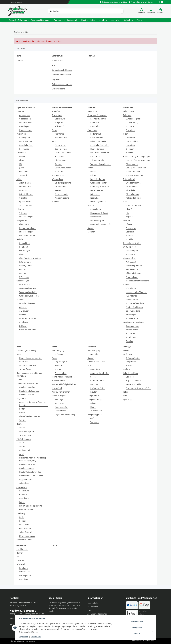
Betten (22, 409)
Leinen (22, 502)
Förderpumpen (61, 160)
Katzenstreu (60, 403)
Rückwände (24, 149)
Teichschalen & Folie (132, 243)
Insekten (20, 560)
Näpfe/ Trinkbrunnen (61, 392)
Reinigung (24, 322)
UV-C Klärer (24, 277)
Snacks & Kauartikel (28, 366)
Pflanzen (20, 209)
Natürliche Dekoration (100, 153)
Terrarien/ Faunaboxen (97, 115)
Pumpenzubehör (133, 172)
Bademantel (25, 450)
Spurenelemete (61, 194)
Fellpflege (59, 399)
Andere (22, 428)
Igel (18, 557)
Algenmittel (24, 224)
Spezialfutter (25, 202)
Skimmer (130, 149)
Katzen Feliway (58, 381)
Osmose (23, 270)
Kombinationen (26, 123)
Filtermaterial (25, 262)
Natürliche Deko (26, 145)
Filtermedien (60, 187)
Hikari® (129, 209)
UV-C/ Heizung (129, 247)
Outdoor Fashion (26, 510)
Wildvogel (21, 564)
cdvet (22, 454)
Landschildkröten (98, 179)
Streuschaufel (61, 411)
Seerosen (130, 232)
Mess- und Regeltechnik (101, 224)
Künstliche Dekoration (100, 145)
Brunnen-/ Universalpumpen (138, 160)
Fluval (22, 160)
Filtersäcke (131, 190)
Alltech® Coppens (133, 205)
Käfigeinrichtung (95, 399)
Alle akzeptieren (137, 622)
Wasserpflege (58, 179)
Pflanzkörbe (131, 228)
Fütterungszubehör (98, 202)
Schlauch (23, 326)
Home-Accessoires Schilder (64, 377)
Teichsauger (131, 315)
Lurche (93, 172)
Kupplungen (131, 337)
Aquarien (20, 111)
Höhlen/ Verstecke (98, 141)
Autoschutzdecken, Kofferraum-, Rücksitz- (33, 404)
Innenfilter (130, 145)
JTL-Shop (152, 641)
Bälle (22, 517)
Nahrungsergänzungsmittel (31, 358)
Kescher (23, 315)
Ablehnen (137, 634)
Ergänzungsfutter (62, 362)
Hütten (22, 413)
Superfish (23, 175)
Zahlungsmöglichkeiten (62, 70)
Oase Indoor (24, 172)
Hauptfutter (95, 369)
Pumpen (23, 273)
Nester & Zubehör (133, 384)
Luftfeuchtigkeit (97, 221)
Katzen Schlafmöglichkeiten (64, 384)
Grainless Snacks (97, 381)
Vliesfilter (59, 172)
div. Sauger (24, 311)
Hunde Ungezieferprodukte (31, 472)
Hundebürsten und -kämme (31, 476)
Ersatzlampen (132, 251)
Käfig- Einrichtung (131, 373)
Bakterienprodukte (27, 228)
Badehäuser (131, 377)
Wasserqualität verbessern (137, 281)
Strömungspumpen (63, 168)
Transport (94, 422)
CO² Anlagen (24, 251)
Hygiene (127, 369)
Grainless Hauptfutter (100, 373)
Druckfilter (130, 138)
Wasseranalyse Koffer (28, 292)
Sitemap (91, 56)
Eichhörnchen (22, 549)
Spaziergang (22, 487)
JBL (21, 164)
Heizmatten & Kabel (99, 213)
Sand (125, 396)
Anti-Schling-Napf (27, 431)
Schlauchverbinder (27, 330)
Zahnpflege (24, 483)
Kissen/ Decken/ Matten (30, 416)
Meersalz (59, 190)
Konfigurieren (137, 628)
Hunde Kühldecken (27, 387)
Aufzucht (23, 307)
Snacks (58, 369)
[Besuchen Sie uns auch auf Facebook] (156, 2)
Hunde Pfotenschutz (28, 464)
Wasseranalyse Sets (28, 288)
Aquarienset (24, 115)
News (19, 56)
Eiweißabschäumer (63, 153)
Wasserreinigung (62, 198)
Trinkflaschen (96, 411)
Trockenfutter (25, 369)
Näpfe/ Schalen (97, 149)
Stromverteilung (133, 311)
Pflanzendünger (26, 217)
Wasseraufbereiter (27, 236)
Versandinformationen (62, 75)
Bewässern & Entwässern (134, 322)
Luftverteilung (132, 123)
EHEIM (22, 156)
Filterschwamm (132, 194)
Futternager (95, 194)
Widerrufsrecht (58, 89)
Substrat (130, 236)
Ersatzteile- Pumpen (135, 175)
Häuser (93, 403)
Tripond (129, 217)
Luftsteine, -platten (134, 119)
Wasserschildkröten (99, 183)
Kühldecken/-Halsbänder (27, 383)
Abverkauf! (92, 111)
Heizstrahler (96, 217)
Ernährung (127, 354)
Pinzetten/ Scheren (28, 318)
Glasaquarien (25, 119)
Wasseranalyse (23, 281)
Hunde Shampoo (26, 468)
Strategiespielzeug (27, 536)
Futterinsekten (97, 190)
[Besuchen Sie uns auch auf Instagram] (159, 2)
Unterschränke (25, 130)
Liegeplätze (21, 399)
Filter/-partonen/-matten (30, 258)
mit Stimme (24, 525)
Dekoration (21, 134)
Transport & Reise (24, 540)
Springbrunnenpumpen (136, 168)
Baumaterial (96, 123)
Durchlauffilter (132, 141)
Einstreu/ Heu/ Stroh (97, 362)
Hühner (20, 553)
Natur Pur (94, 384)
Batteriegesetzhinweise (62, 84)
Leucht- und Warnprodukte (31, 506)
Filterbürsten (131, 187)
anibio (22, 447)
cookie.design (143, 641)
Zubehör (20, 300)
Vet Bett (23, 420)
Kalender (20, 380)
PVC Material (131, 296)
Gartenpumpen (132, 326)
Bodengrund (25, 138)
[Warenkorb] (160, 11)
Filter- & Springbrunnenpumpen (137, 156)
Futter (19, 179)
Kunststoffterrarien (98, 119)
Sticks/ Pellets (25, 205)
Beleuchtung (25, 243)
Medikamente (132, 270)
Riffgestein (59, 123)
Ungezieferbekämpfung (65, 415)
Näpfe (19, 424)
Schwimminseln (97, 160)
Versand (33, 641)
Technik (20, 239)
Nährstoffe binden (134, 198)
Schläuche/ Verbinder (135, 303)
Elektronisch (25, 285)
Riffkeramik (60, 126)
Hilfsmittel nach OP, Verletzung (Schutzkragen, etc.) (32, 459)
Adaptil (22, 443)
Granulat (23, 198)
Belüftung (23, 247)
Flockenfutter (25, 187)
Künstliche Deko (26, 141)
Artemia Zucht (25, 183)
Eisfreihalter (131, 288)
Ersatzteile (21, 153)
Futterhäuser (25, 572)
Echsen (93, 175)
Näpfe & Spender (133, 381)
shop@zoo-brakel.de (35, 614)
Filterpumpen (132, 164)
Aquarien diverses (27, 303)
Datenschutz (57, 56)
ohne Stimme (25, 528)
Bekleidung (24, 491)
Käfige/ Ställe (93, 396)
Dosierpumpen (61, 149)
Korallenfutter (61, 138)
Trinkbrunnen (25, 435)
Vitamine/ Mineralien (100, 187)
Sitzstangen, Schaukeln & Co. (138, 388)
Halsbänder (24, 498)
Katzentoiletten (61, 407)
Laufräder (95, 354)
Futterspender (25, 576)
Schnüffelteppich (27, 532)
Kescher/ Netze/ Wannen (137, 292)
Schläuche (130, 334)
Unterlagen (24, 126)
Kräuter (94, 392)
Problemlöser (132, 277)
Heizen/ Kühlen (26, 266)
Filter (22, 254)
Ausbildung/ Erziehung (26, 350)
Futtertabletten (26, 194)
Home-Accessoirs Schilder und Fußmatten (29, 374)
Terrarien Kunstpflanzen (100, 164)
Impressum (57, 79)
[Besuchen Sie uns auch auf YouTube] (162, 2)
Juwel (22, 168)
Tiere (55, 545)
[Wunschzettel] (151, 11)
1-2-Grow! (23, 213)
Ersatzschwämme (133, 183)
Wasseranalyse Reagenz (29, 296)
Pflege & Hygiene (24, 439)
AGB (54, 65)
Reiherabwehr (132, 300)
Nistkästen (24, 579)
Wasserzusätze (129, 258)
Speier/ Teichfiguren (135, 307)
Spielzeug (21, 513)
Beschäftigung (58, 350)
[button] (142, 11)
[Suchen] (86, 11)
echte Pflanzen (97, 138)
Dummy (23, 521)
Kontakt (20, 61)
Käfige (126, 392)
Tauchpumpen (132, 330)
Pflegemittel (22, 221)
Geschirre (23, 495)
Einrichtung (57, 115)
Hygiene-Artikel (26, 479)
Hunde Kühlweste (27, 395)
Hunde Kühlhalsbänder (29, 391)
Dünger (129, 224)
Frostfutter (24, 190)
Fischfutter (59, 134)
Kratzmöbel (57, 388)
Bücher (91, 228)
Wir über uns (57, 61)
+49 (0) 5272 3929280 (23, 611)
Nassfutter (24, 362)
